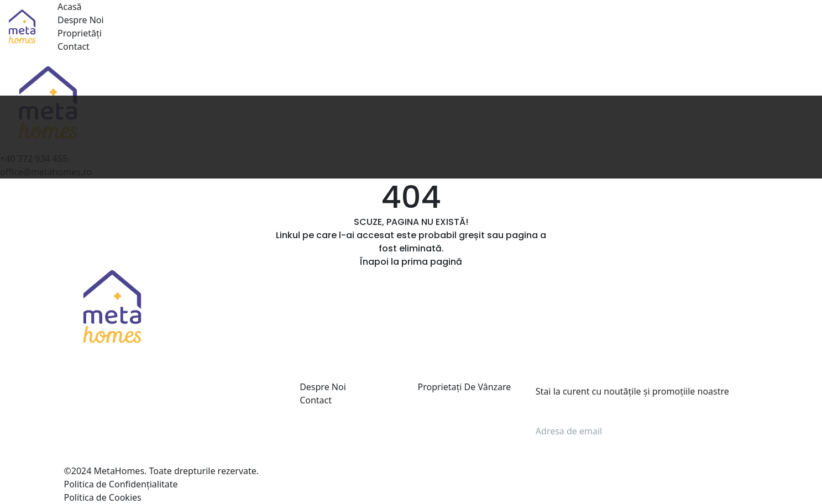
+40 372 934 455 (116, 418)
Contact (74, 46)
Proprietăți (80, 33)
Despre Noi (81, 20)
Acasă (70, 7)
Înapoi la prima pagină (411, 262)
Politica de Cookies (103, 497)
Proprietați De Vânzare (464, 387)
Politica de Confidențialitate (121, 484)
